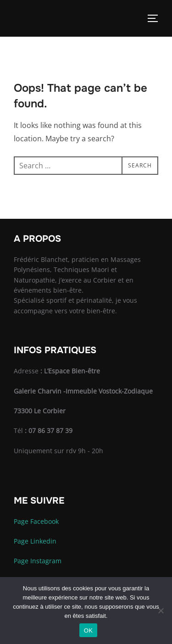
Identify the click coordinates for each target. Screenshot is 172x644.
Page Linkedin (35, 541)
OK (88, 630)
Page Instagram (38, 561)
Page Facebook (36, 521)
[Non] (161, 611)
